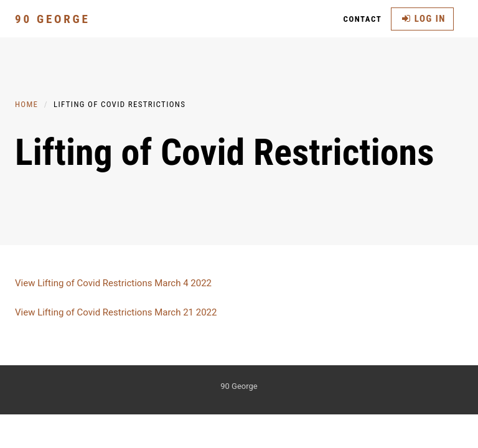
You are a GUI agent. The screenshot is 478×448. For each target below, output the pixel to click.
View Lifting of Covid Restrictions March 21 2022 (116, 312)
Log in (424, 19)
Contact (363, 19)
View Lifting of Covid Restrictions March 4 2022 (113, 283)
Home (26, 104)
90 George (53, 19)
